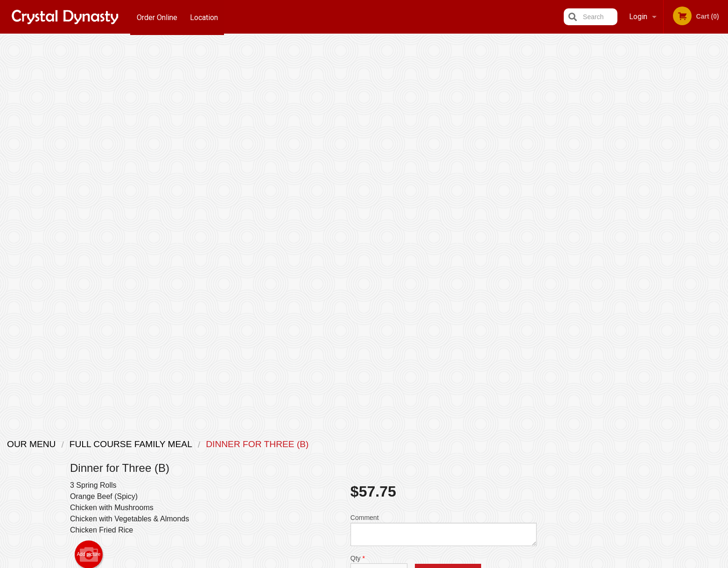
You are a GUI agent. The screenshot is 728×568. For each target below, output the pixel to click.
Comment (444, 148)
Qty (379, 186)
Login (638, 17)
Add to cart (448, 193)
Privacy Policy (329, 562)
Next (721, 203)
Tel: (516, 466)
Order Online (157, 17)
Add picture (89, 173)
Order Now (668, 55)
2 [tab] (646, 269)
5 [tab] (688, 269)
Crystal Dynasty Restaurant (200, 431)
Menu (340, 444)
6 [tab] (702, 269)
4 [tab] (674, 269)
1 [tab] (632, 269)
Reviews (421, 455)
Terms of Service (380, 562)
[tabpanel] (668, 203)
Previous (614, 203)
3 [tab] (660, 269)
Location (205, 17)
